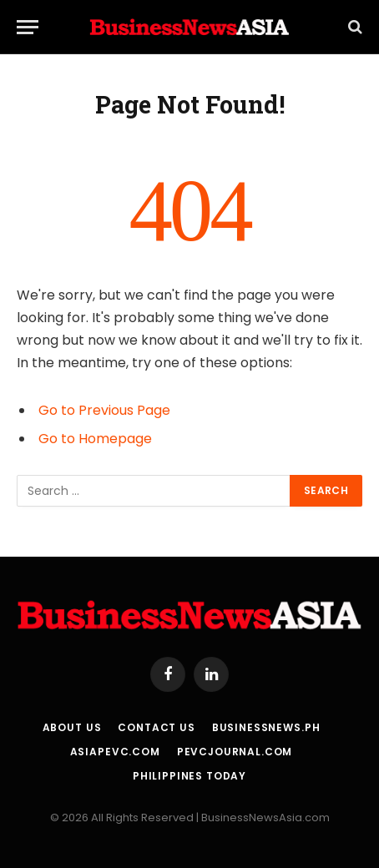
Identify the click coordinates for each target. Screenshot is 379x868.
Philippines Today (189, 776)
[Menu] (28, 27)
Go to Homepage (95, 439)
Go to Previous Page (104, 410)
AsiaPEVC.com (115, 752)
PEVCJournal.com (235, 752)
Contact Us (156, 727)
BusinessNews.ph (266, 727)
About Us (72, 727)
